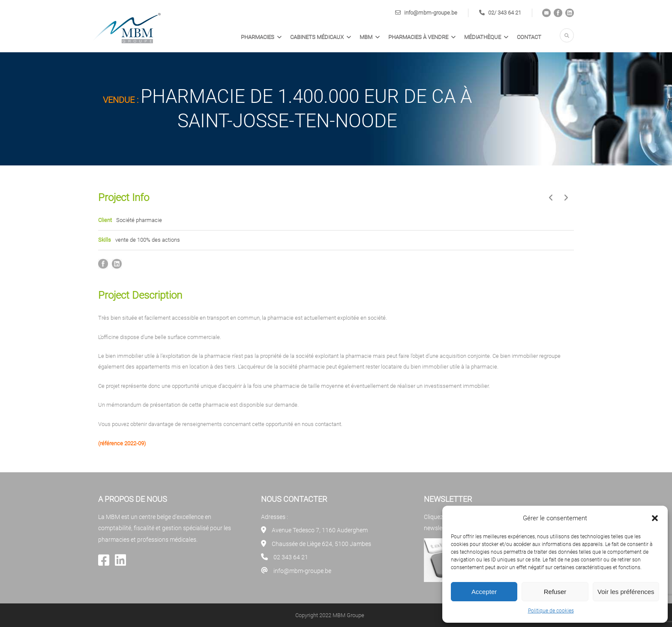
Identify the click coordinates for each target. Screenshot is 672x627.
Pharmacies (258, 37)
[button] (655, 518)
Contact (529, 37)
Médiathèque (483, 37)
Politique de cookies (551, 611)
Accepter (484, 592)
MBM (366, 37)
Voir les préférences (626, 592)
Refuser (555, 592)
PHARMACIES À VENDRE (418, 37)
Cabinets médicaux (317, 37)
